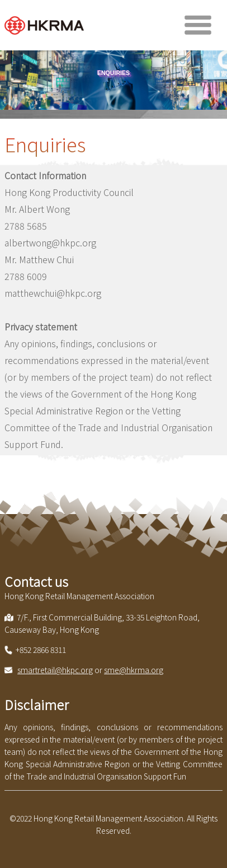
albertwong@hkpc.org (50, 242)
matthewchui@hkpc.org (53, 293)
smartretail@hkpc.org (55, 670)
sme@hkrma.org (134, 670)
